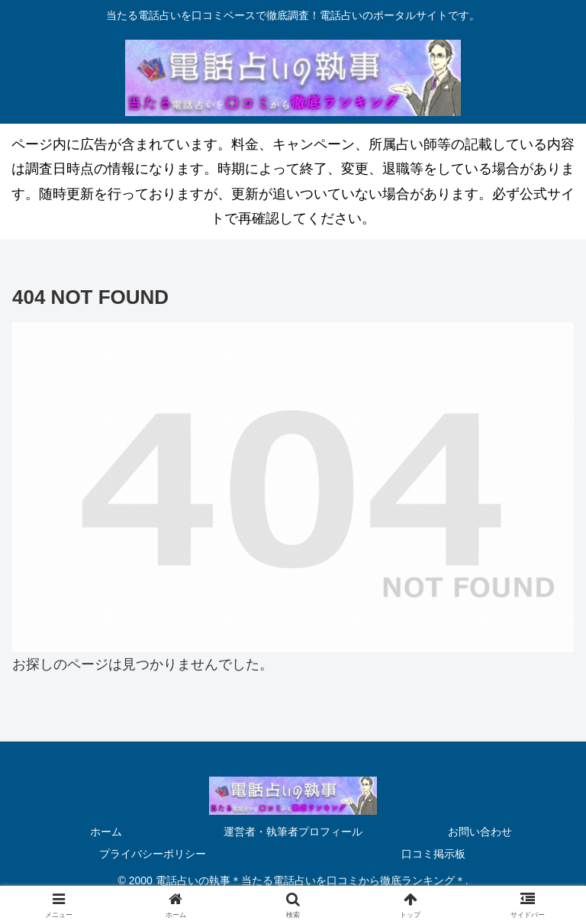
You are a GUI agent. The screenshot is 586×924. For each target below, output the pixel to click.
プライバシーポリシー (153, 854)
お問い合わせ (480, 832)
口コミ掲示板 (433, 854)
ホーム (106, 832)
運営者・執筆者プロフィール (293, 832)
